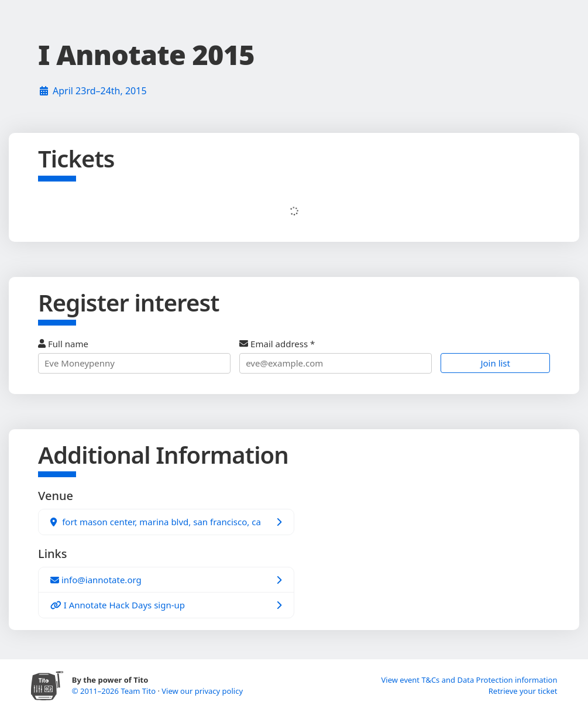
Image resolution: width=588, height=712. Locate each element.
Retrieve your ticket (523, 691)
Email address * (336, 356)
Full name (134, 356)
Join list (495, 363)
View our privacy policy (202, 691)
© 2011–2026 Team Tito (115, 691)
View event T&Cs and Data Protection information (469, 680)
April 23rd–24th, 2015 (100, 91)
